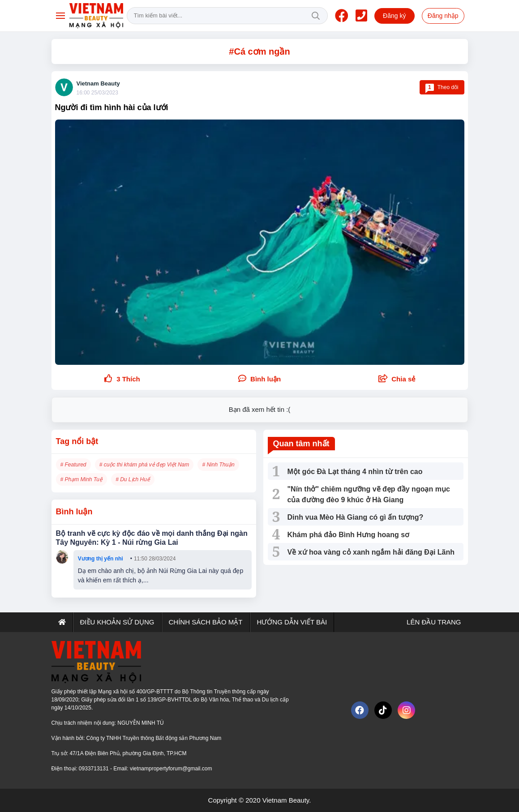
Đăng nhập (443, 16)
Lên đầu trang (433, 622)
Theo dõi (442, 87)
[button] (397, 379)
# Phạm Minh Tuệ (81, 479)
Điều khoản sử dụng (117, 622)
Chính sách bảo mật (206, 622)
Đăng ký (394, 16)
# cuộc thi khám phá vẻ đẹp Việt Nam (144, 465)
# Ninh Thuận (218, 465)
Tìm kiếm (316, 16)
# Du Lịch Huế (133, 479)
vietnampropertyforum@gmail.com (171, 769)
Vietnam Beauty (98, 83)
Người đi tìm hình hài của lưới (112, 107)
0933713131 (94, 769)
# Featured (73, 465)
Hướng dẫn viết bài (292, 622)
